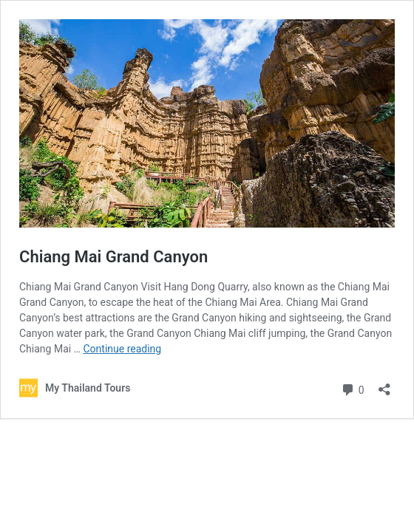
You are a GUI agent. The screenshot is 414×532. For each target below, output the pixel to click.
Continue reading (122, 349)
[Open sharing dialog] (384, 385)
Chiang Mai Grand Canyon (113, 257)
